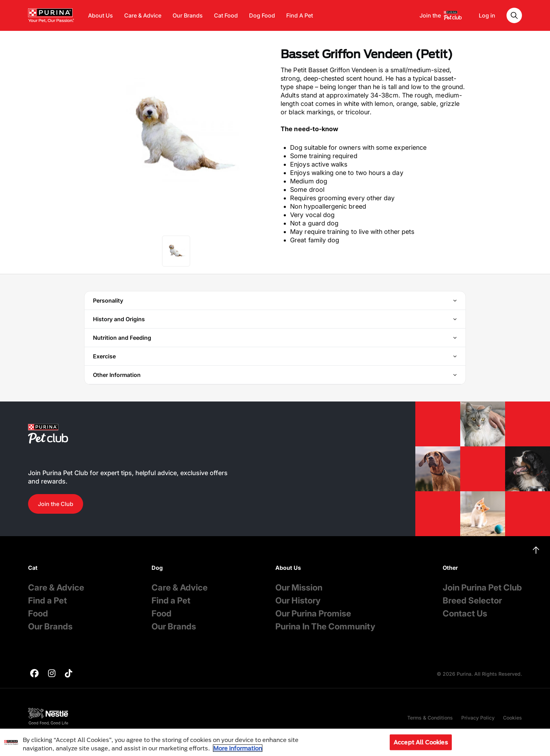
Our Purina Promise (313, 613)
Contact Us (465, 613)
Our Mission (299, 588)
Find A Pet (300, 15)
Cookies (512, 718)
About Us (100, 15)
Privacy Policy (478, 718)
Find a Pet (48, 600)
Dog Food (262, 15)
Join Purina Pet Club (482, 588)
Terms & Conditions (430, 718)
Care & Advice (143, 15)
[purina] (34, 674)
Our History (298, 600)
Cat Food (226, 15)
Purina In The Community (325, 626)
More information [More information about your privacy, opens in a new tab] (238, 748)
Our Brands (188, 15)
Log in (487, 15)
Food (38, 613)
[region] (275, 742)
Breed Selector (472, 600)
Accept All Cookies (421, 742)
